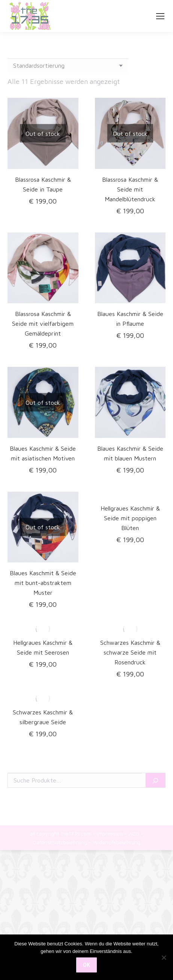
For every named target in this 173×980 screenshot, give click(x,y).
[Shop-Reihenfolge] (68, 65)
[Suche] (155, 780)
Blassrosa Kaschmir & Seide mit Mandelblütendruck (130, 189)
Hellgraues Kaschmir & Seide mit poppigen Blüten (130, 518)
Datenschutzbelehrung (60, 842)
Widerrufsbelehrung (117, 842)
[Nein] (164, 957)
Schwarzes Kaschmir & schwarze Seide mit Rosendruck (130, 652)
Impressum (110, 833)
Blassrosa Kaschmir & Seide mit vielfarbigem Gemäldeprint (43, 324)
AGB (134, 833)
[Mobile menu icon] (160, 16)
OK (86, 965)
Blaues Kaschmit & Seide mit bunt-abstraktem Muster (43, 583)
